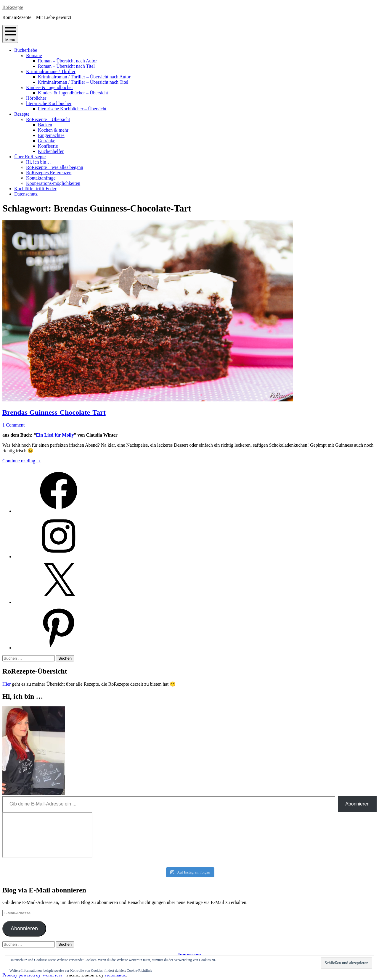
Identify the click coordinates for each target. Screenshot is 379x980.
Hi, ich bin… (38, 162)
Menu (10, 34)
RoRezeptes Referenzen (49, 173)
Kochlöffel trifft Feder (35, 189)
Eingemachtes (51, 135)
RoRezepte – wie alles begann (55, 167)
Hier (7, 684)
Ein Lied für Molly (55, 435)
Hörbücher (36, 98)
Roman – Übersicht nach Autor (67, 61)
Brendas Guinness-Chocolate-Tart (54, 412)
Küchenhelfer (51, 151)
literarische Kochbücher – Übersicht (72, 109)
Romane (34, 55)
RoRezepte (13, 7)
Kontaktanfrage (41, 178)
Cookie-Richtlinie (139, 971)
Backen (45, 125)
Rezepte (22, 114)
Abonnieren (357, 804)
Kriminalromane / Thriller (51, 71)
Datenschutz (26, 194)
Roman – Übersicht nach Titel (66, 66)
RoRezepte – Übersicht (48, 119)
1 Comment (13, 425)
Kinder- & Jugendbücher (50, 87)
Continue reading (22, 461)
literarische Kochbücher (49, 103)
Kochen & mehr (53, 130)
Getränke (47, 141)
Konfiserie (48, 146)
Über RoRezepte (30, 157)
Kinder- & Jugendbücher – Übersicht (73, 93)
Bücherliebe (26, 50)
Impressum (189, 955)
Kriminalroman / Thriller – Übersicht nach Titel (83, 82)
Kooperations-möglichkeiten (53, 183)
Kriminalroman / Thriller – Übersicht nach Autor (84, 77)
